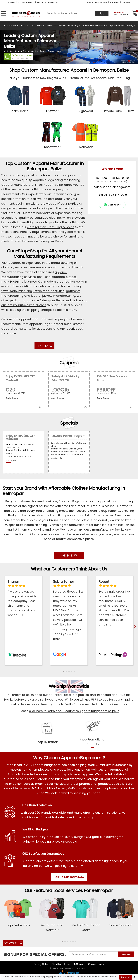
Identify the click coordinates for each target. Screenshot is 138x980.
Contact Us (53, 2)
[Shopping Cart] (134, 13)
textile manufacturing (49, 291)
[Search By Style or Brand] (70, 13)
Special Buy (115, 2)
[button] (64, 671)
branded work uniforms (39, 774)
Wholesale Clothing (68, 25)
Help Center (41, 2)
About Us (12, 2)
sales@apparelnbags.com (112, 187)
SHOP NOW (45, 346)
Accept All (126, 977)
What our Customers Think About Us (69, 569)
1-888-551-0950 (26, 55)
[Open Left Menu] (4, 14)
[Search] (102, 13)
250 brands (43, 813)
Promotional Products (15, 25)
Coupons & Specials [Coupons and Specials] (26, 2)
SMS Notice (79, 964)
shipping (127, 700)
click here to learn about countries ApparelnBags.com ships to (74, 711)
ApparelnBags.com (47, 765)
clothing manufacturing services (51, 227)
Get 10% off (11, 943)
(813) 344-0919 (117, 195)
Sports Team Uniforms (94, 25)
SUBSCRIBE (126, 954)
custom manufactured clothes (24, 305)
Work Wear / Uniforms (43, 25)
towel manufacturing (17, 291)
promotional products (95, 784)
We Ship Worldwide (69, 686)
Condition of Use (61, 964)
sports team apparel (79, 774)
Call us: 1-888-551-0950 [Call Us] (97, 2)
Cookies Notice (96, 964)
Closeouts (126, 2)
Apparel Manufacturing (122, 25)
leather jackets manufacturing (53, 296)
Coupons (69, 363)
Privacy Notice (41, 964)
